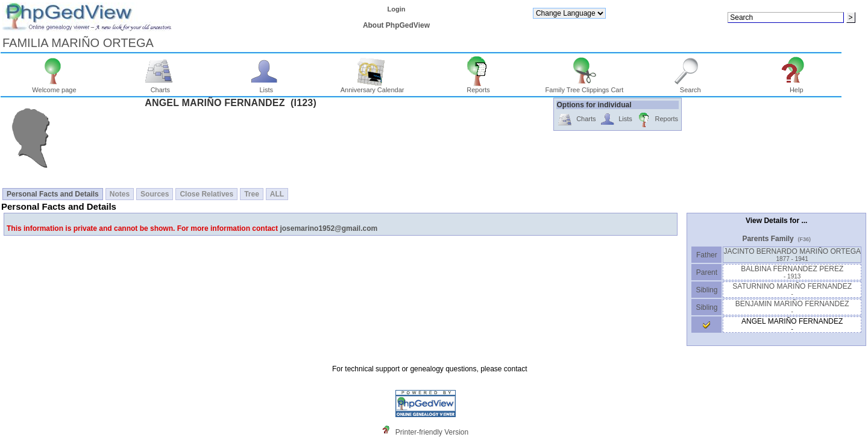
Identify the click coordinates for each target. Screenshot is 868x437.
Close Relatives (206, 194)
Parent (706, 272)
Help (797, 87)
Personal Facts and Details (53, 194)
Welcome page (54, 87)
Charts (161, 87)
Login (396, 9)
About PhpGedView (396, 25)
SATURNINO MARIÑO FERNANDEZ (792, 290)
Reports (478, 87)
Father (707, 255)
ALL (277, 194)
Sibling (706, 290)
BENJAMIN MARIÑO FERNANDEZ (792, 307)
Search (690, 87)
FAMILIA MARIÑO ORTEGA (78, 43)
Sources (155, 194)
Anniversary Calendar (373, 87)
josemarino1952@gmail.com (329, 228)
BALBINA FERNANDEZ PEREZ (792, 272)
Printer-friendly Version (432, 432)
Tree (252, 194)
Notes (120, 194)
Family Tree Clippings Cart (585, 87)
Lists (266, 87)
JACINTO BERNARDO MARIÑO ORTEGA (792, 255)
